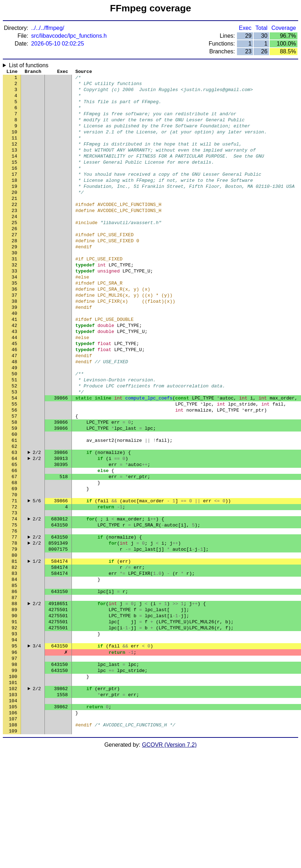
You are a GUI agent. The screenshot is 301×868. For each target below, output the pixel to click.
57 (15, 478)
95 (15, 748)
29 (15, 279)
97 (15, 762)
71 (15, 577)
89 (15, 705)
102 (13, 798)
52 (15, 442)
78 (15, 627)
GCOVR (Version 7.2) (169, 862)
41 (15, 364)
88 (15, 698)
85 (15, 677)
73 (15, 592)
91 (15, 720)
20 (15, 215)
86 (15, 684)
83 (15, 663)
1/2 (37, 649)
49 (15, 421)
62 (15, 513)
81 (15, 649)
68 (15, 556)
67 (15, 549)
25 (15, 250)
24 (15, 243)
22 (15, 229)
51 (15, 435)
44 (15, 385)
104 (13, 812)
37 (15, 335)
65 (15, 535)
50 (15, 428)
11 (15, 150)
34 (15, 314)
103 (13, 805)
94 (15, 741)
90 (15, 713)
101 (13, 791)
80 (15, 641)
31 (15, 293)
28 (15, 271)
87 (15, 691)
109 (13, 848)
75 (15, 606)
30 (15, 286)
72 (15, 584)
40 (15, 357)
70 (15, 570)
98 (15, 769)
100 (13, 784)
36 (15, 328)
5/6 (37, 577)
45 (15, 392)
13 (15, 165)
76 (15, 613)
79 (15, 634)
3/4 (37, 748)
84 (15, 670)
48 (15, 414)
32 (15, 300)
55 (15, 464)
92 (15, 727)
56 (15, 471)
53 (15, 449)
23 (15, 236)
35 (15, 321)
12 (15, 158)
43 (15, 378)
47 (15, 407)
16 (15, 186)
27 (15, 264)
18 (15, 200)
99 (15, 777)
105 (13, 819)
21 (15, 222)
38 (15, 343)
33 (15, 307)
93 (15, 734)
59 (15, 492)
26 (15, 257)
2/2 (37, 520)
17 (15, 193)
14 (15, 172)
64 (15, 528)
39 (15, 350)
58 (15, 485)
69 (15, 563)
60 (15, 499)
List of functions (29, 65)
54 (15, 456)
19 (15, 207)
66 (15, 542)
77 (15, 620)
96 (15, 755)
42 (15, 371)
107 (13, 833)
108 (13, 841)
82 (15, 656)
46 (15, 399)
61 (15, 506)
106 (13, 826)
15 (15, 179)
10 (15, 143)
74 (15, 599)
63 (15, 520)
